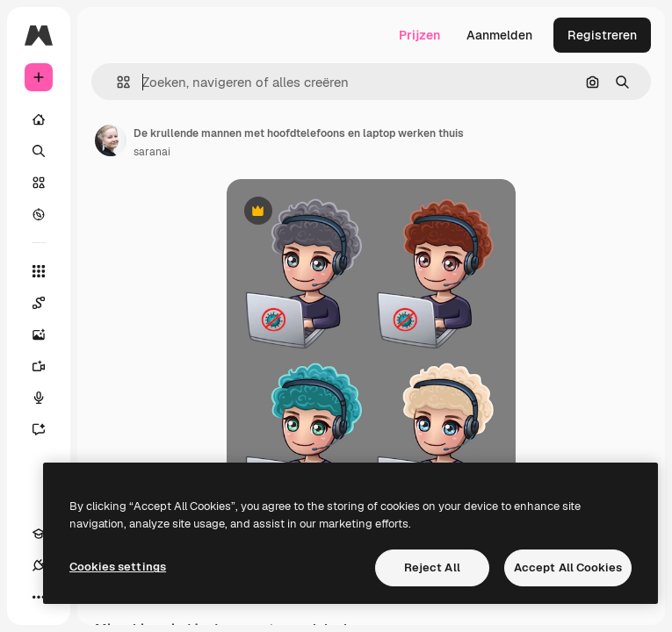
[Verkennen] (39, 214)
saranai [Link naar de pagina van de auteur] (152, 152)
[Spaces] (47, 303)
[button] (116, 82)
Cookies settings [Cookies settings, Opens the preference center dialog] (118, 567)
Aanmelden (499, 35)
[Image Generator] (47, 334)
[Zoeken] (39, 151)
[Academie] (39, 534)
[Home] (39, 119)
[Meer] (39, 597)
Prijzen (419, 35)
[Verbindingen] (39, 565)
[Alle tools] (39, 271)
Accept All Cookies (568, 567)
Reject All (432, 567)
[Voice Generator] (47, 398)
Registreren (602, 35)
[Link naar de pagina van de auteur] (111, 140)
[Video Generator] (47, 366)
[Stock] (39, 183)
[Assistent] (47, 429)
